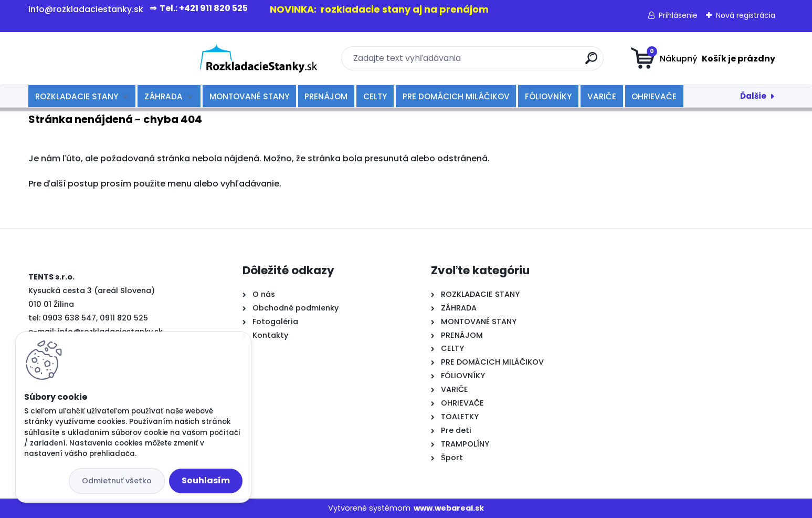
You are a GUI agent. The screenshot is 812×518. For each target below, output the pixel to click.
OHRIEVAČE (654, 96)
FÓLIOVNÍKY (548, 96)
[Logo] (93, 58)
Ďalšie (753, 96)
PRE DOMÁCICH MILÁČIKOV (456, 96)
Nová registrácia (746, 15)
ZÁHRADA (164, 96)
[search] (508, 62)
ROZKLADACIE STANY (77, 96)
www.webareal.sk (449, 508)
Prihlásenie (678, 15)
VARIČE (602, 96)
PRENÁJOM (326, 96)
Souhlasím (206, 480)
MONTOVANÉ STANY (249, 96)
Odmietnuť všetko (117, 481)
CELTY (375, 96)
